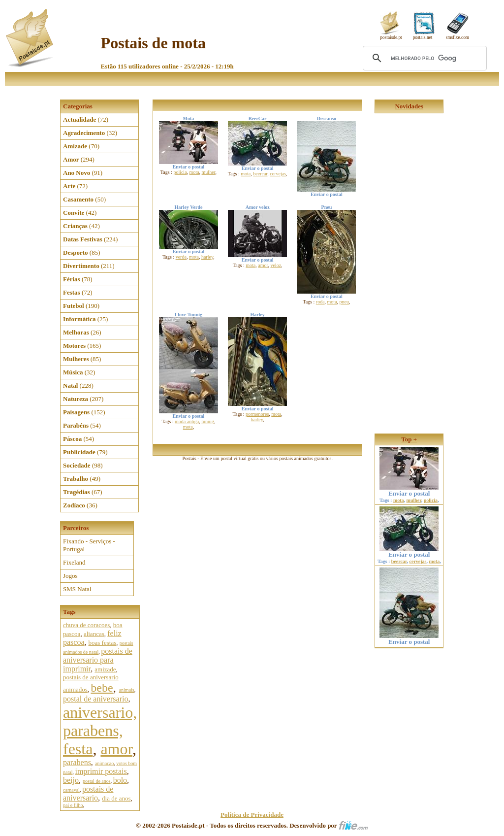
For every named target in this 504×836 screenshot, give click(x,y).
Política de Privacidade (252, 815)
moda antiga (187, 421)
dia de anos (116, 798)
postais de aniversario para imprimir (98, 660)
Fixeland (74, 562)
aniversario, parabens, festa (100, 731)
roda (320, 302)
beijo (71, 780)
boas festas (103, 643)
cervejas (278, 174)
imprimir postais (101, 771)
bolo (120, 780)
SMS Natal (77, 589)
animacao (104, 763)
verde (181, 257)
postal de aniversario (95, 699)
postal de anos (97, 781)
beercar (260, 174)
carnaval (71, 790)
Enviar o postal (409, 490)
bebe (102, 688)
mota (194, 172)
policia (180, 172)
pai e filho (73, 805)
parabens (77, 762)
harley (207, 257)
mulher (209, 172)
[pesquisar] (423, 58)
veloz (276, 265)
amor (116, 749)
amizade (105, 669)
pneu (344, 302)
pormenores (257, 414)
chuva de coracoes (86, 625)
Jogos (70, 576)
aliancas (94, 634)
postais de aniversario (88, 793)
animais (127, 690)
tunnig (208, 421)
